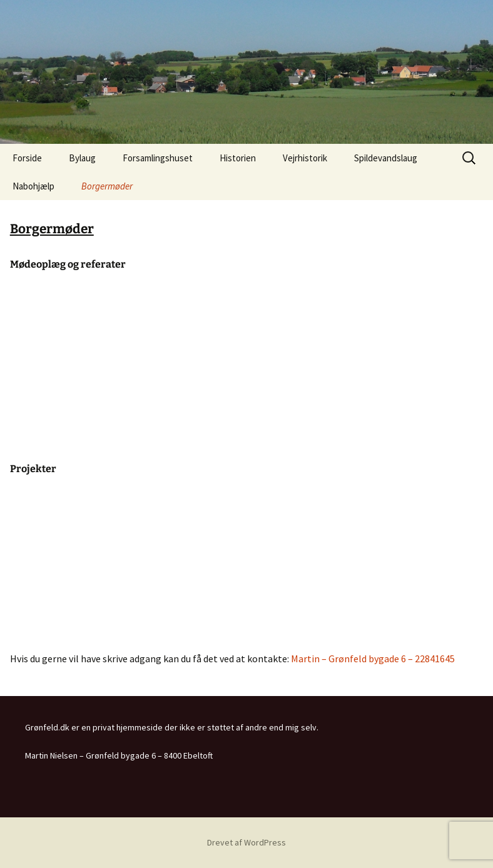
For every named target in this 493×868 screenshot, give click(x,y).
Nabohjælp (33, 186)
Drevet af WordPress (246, 842)
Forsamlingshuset (158, 158)
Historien (238, 158)
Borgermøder (107, 186)
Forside (27, 158)
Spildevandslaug (386, 158)
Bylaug (82, 158)
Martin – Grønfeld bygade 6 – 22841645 (373, 659)
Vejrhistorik (305, 158)
